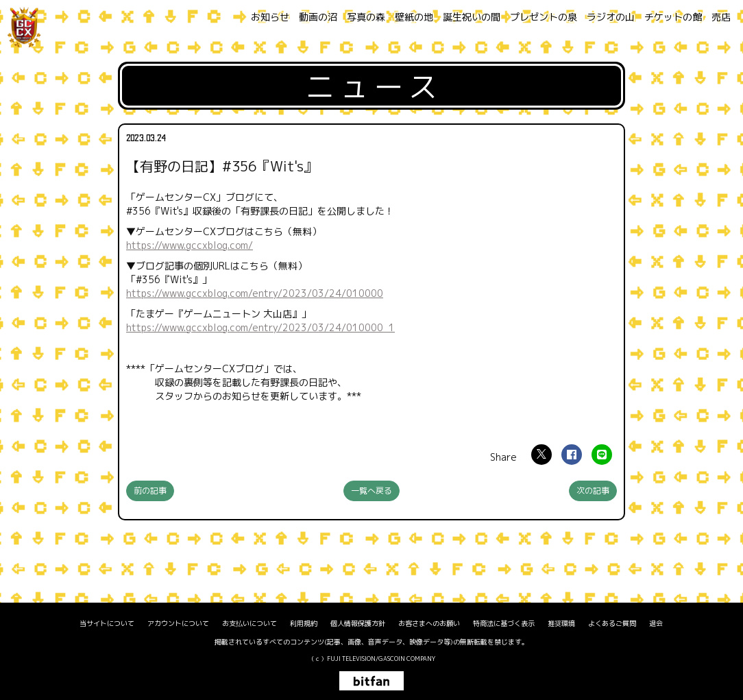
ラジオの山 (611, 17)
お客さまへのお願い (429, 623)
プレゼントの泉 (544, 17)
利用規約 (304, 623)
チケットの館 (673, 17)
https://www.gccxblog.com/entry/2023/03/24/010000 (255, 293)
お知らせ (270, 17)
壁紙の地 (414, 17)
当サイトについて (107, 623)
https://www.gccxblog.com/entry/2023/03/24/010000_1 (260, 327)
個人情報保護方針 (358, 623)
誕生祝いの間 (472, 17)
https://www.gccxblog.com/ (190, 245)
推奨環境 (561, 623)
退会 (656, 623)
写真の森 (366, 17)
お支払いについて (249, 623)
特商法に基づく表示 (504, 623)
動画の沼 (318, 17)
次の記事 (593, 491)
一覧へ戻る (371, 491)
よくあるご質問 (612, 623)
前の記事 (150, 491)
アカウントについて (178, 623)
